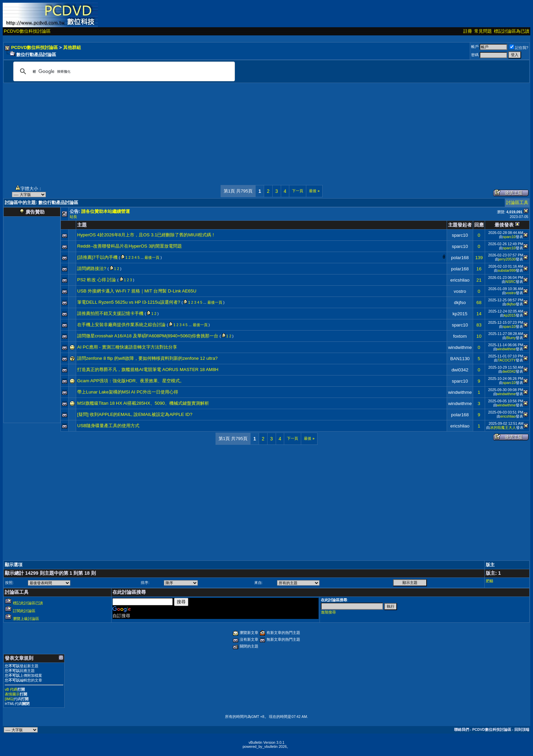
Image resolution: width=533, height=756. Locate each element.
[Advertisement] (266, 131)
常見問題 (483, 31)
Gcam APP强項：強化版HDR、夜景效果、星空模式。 (131, 381)
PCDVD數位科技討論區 (27, 31)
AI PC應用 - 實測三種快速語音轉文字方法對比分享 (127, 347)
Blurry (511, 338)
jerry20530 (507, 259)
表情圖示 (12, 694)
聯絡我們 (462, 729)
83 (479, 325)
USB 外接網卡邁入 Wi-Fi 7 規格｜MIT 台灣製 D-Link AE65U (137, 291)
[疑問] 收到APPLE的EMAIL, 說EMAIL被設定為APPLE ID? (135, 414)
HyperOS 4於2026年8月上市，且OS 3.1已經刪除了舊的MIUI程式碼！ (146, 235)
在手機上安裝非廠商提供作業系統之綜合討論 (121, 325)
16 (479, 269)
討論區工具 (517, 203)
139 (479, 258)
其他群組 (72, 47)
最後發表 (504, 225)
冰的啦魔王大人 (503, 427)
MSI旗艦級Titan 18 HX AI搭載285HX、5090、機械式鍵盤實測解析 (143, 403)
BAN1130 (460, 359)
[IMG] (9, 699)
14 (479, 314)
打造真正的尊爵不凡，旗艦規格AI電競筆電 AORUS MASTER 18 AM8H (148, 369)
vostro (460, 291)
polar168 (460, 258)
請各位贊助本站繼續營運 (106, 211)
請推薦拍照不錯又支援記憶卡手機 (110, 313)
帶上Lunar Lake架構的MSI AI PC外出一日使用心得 (128, 392)
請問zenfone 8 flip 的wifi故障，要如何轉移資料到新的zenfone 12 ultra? (147, 358)
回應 (479, 225)
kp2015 (460, 314)
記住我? (519, 48)
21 (479, 280)
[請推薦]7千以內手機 (97, 257)
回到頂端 (522, 729)
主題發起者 (460, 225)
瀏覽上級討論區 (26, 619)
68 (479, 303)
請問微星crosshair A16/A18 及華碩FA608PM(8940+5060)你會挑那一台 (148, 336)
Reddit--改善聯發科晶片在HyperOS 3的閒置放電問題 (130, 246)
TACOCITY (507, 360)
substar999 (507, 270)
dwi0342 (460, 370)
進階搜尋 (328, 612)
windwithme (460, 347)
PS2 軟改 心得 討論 (97, 280)
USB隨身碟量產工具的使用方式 (108, 426)
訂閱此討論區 (24, 611)
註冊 (468, 31)
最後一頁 (152, 257)
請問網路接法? (92, 268)
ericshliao (460, 280)
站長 (73, 217)
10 (479, 336)
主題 (82, 225)
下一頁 (298, 191)
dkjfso (460, 303)
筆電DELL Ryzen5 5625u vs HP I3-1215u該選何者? (129, 302)
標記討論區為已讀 (512, 31)
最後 (314, 191)
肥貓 (489, 581)
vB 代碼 (11, 689)
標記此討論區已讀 (28, 603)
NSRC (511, 282)
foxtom (460, 336)
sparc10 (460, 235)
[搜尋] (123, 71)
